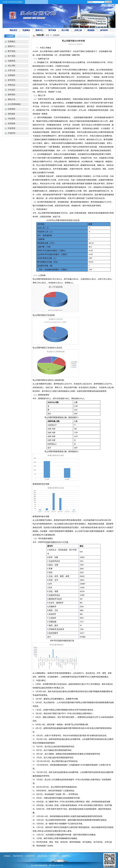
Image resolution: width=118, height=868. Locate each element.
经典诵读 (12, 109)
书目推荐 (12, 119)
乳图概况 (12, 41)
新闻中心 (12, 46)
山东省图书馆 (55, 856)
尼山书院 (12, 66)
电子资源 (12, 56)
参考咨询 (12, 80)
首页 (48, 35)
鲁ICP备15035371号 (56, 865)
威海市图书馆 (42, 856)
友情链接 (12, 123)
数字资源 (12, 51)
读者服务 (12, 75)
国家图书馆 (66, 856)
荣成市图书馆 (18, 856)
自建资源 (12, 61)
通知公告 (12, 99)
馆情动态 (12, 85)
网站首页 (13, 30)
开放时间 (12, 133)
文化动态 (12, 90)
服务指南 (12, 94)
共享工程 (12, 70)
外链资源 (12, 128)
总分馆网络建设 (14, 104)
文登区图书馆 (30, 856)
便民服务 (12, 114)
